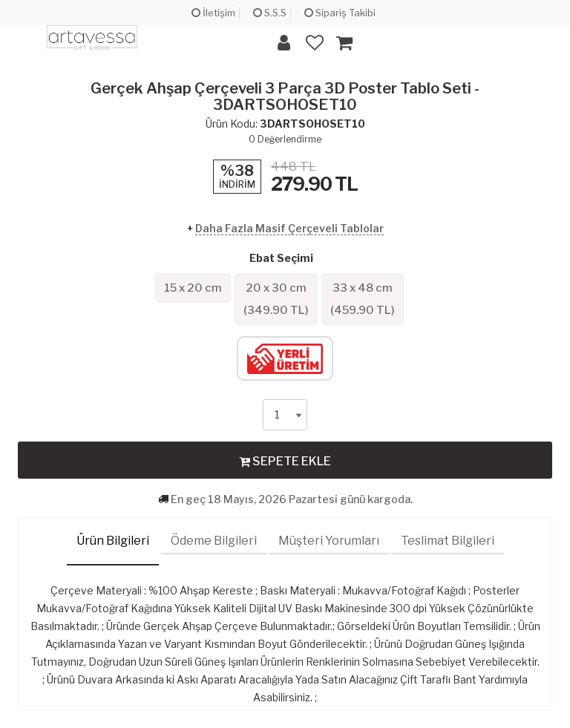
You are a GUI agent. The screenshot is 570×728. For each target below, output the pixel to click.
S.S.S (270, 13)
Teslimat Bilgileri (448, 541)
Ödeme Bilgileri (214, 541)
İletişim (213, 13)
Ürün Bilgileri (113, 541)
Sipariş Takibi (340, 13)
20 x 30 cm (276, 299)
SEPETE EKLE (285, 461)
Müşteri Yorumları (329, 541)
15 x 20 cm (193, 288)
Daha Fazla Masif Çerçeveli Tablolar (289, 228)
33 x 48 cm (363, 299)
